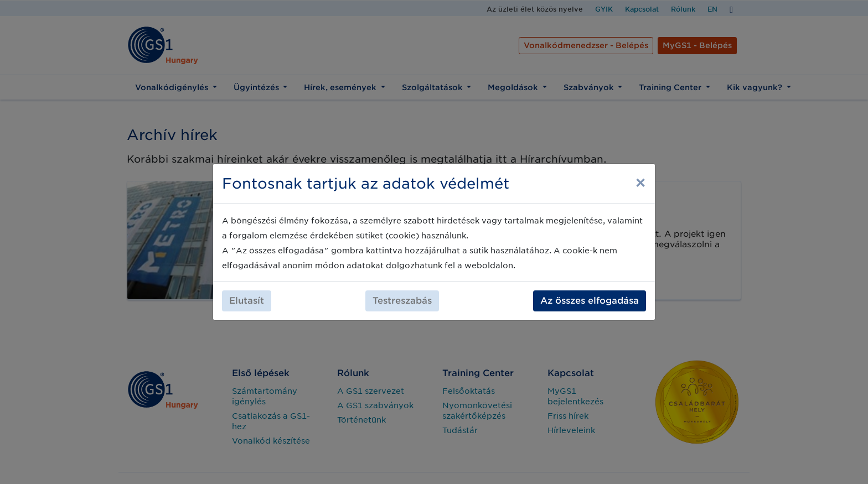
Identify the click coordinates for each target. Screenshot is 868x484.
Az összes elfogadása (590, 301)
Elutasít (247, 301)
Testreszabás (402, 301)
